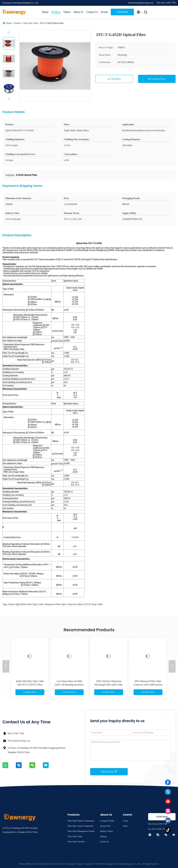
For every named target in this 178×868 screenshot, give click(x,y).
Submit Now (109, 772)
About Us (78, 12)
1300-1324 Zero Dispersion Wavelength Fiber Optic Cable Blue (109, 685)
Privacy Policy (25, 864)
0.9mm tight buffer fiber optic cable (26, 604)
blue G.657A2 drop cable (90, 604)
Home (45, 12)
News (125, 826)
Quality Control (106, 831)
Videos (67, 12)
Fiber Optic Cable (30, 23)
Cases (126, 821)
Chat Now (122, 12)
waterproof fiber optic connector (61, 604)
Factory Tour (105, 826)
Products (56, 12)
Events (104, 12)
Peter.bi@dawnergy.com (19, 741)
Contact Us (92, 12)
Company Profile (107, 821)
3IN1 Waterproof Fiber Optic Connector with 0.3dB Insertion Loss (148, 685)
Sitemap (103, 836)
